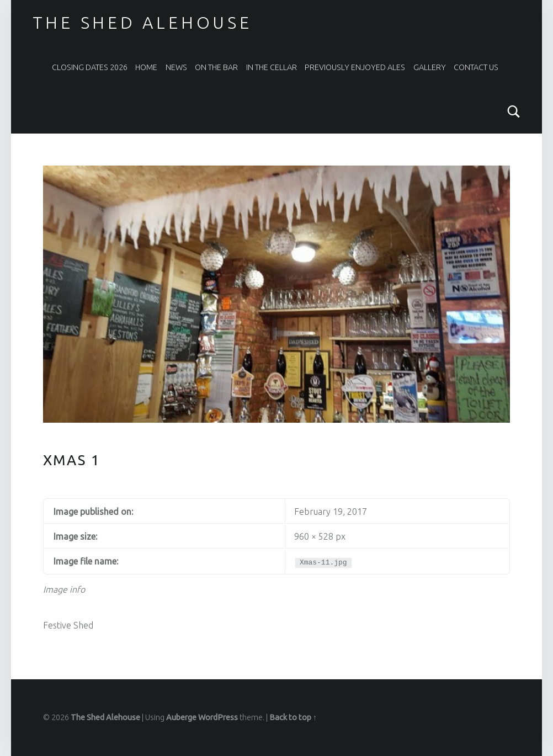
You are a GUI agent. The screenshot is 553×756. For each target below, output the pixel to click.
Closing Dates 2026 (90, 67)
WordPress (218, 717)
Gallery (430, 67)
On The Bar (216, 67)
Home (146, 67)
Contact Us (476, 67)
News (176, 67)
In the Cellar (272, 67)
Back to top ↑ (293, 717)
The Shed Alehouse (142, 23)
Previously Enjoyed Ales (355, 67)
